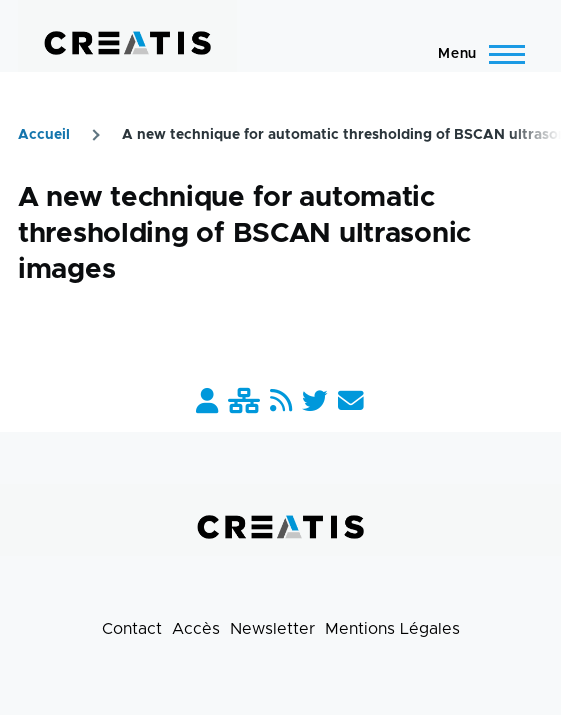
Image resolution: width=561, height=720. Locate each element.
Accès (196, 629)
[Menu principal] (475, 54)
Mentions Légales (392, 629)
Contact (132, 629)
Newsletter (272, 629)
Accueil (44, 135)
